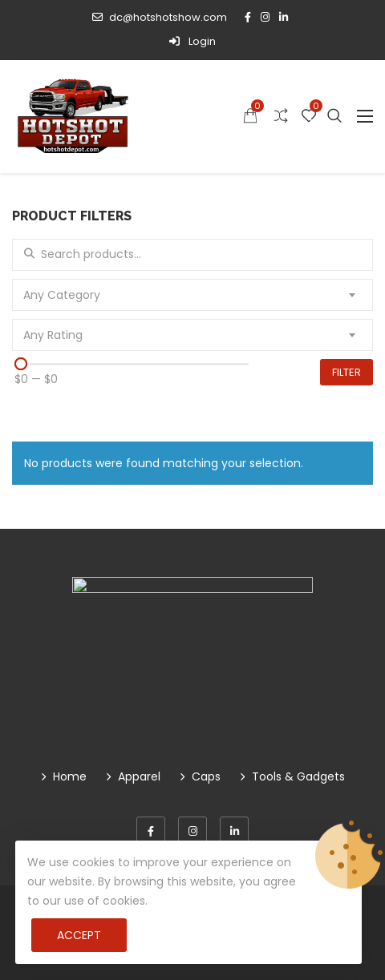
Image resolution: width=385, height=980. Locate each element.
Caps (206, 776)
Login (192, 41)
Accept (79, 935)
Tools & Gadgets (298, 776)
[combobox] (192, 295)
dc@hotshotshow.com (160, 17)
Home (70, 776)
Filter (346, 372)
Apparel (139, 776)
